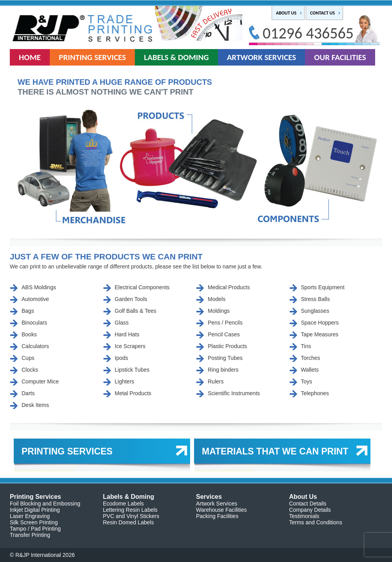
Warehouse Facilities (221, 510)
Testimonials (304, 516)
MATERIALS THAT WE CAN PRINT (275, 451)
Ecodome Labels (123, 504)
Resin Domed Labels (129, 522)
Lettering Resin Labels (130, 510)
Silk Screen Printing (34, 522)
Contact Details (308, 504)
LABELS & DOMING (176, 57)
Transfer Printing (30, 535)
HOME (30, 57)
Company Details (310, 510)
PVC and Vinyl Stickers (131, 516)
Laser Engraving (30, 516)
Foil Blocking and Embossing (45, 504)
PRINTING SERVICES (92, 57)
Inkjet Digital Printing (35, 510)
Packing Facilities (217, 516)
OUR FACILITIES (340, 57)
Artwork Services (217, 504)
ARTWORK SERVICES (262, 57)
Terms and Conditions (316, 522)
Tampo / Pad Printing (35, 529)
